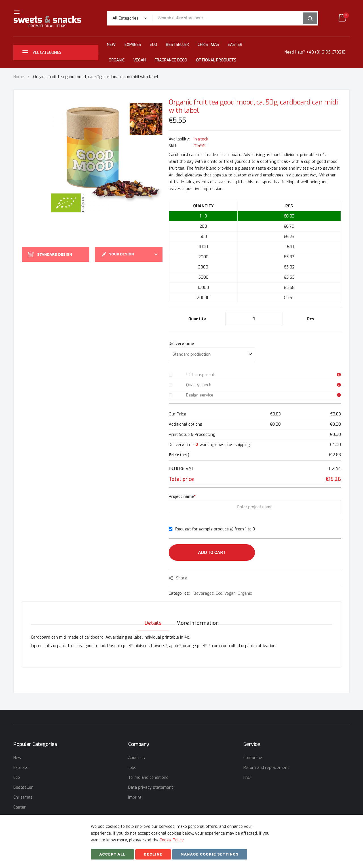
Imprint (135, 797)
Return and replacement (266, 768)
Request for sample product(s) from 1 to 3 (215, 529)
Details (151, 617)
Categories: (180, 593)
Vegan (140, 60)
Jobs (132, 768)
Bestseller (177, 45)
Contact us (253, 758)
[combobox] (230, 18)
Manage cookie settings (210, 854)
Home (19, 77)
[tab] (151, 617)
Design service (200, 395)
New (111, 45)
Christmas (208, 45)
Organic (117, 60)
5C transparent (200, 375)
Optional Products (216, 60)
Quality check (199, 385)
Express (133, 45)
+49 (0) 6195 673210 (326, 52)
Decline (153, 854)
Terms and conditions (148, 778)
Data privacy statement (151, 787)
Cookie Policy (172, 840)
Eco (153, 45)
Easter (235, 45)
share (181, 578)
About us (137, 758)
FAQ (247, 778)
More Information (198, 617)
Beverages (204, 593)
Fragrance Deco (171, 60)
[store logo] (47, 22)
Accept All (112, 854)
